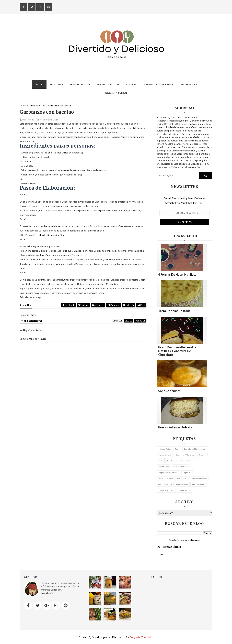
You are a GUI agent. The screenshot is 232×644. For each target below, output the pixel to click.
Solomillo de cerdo (166, 479)
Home (23, 106)
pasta (161, 461)
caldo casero (191, 461)
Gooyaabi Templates (141, 637)
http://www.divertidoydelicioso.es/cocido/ (42, 235)
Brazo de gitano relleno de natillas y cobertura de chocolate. (177, 351)
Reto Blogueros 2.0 (175, 461)
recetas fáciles (184, 490)
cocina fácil (182, 479)
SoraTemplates (101, 637)
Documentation (116, 93)
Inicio (39, 84)
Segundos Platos (108, 84)
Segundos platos (165, 455)
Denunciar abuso (169, 547)
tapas (177, 449)
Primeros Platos (165, 449)
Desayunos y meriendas (158, 84)
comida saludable (180, 467)
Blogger (195, 540)
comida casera (182, 484)
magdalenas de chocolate (168, 473)
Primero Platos (80, 84)
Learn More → (48, 593)
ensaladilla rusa (199, 484)
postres (204, 449)
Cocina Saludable (190, 449)
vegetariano (188, 473)
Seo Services (189, 84)
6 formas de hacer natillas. (177, 274)
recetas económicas (166, 490)
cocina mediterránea (199, 479)
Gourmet (203, 455)
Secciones (56, 84)
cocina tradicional (165, 484)
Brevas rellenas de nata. (176, 427)
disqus (129, 321)
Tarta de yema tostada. (175, 311)
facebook (140, 321)
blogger (118, 321)
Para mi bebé (164, 467)
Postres (131, 84)
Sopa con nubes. (170, 391)
